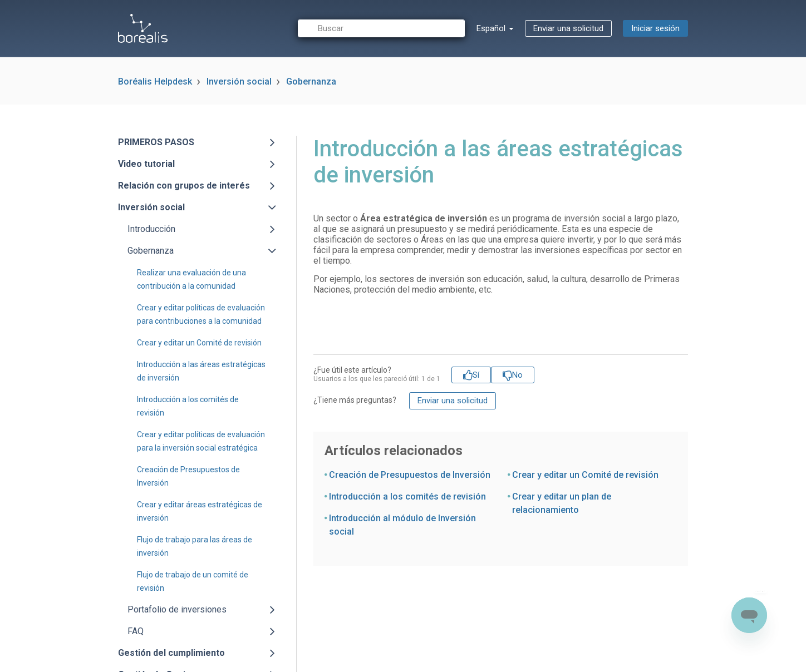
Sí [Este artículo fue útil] (476, 375)
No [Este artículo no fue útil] (517, 375)
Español (492, 28)
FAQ (136, 631)
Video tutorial (146, 164)
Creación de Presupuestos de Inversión (410, 475)
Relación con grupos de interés (184, 186)
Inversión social (239, 81)
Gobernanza (311, 81)
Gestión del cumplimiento (171, 653)
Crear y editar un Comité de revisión (199, 343)
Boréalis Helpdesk (155, 81)
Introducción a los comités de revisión (407, 496)
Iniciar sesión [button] (655, 28)
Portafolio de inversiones (177, 609)
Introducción (151, 229)
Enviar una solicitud (568, 28)
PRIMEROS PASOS (156, 142)
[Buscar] (381, 29)
